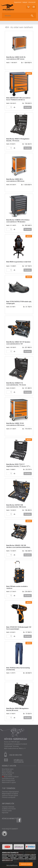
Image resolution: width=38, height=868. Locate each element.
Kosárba (28, 107)
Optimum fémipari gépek (10, 795)
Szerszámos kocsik (8, 779)
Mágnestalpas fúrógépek (10, 794)
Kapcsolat (5, 813)
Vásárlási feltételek (8, 807)
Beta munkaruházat (8, 781)
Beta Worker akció (8, 769)
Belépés (25, 2)
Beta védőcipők (7, 771)
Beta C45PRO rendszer (10, 777)
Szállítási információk (9, 809)
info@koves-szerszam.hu (19, 761)
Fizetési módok (7, 811)
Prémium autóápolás (9, 797)
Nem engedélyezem (12, 865)
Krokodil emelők (7, 775)
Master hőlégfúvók (8, 773)
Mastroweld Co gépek (9, 782)
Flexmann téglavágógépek (10, 792)
